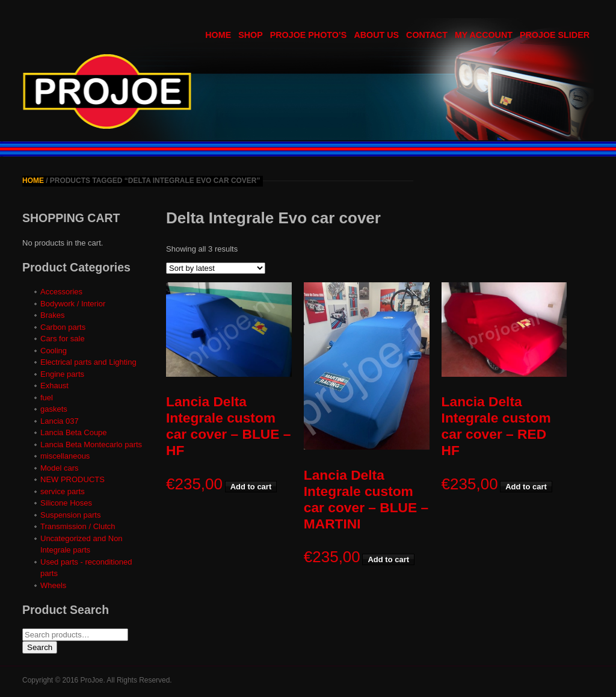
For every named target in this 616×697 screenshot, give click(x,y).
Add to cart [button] (251, 487)
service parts (63, 491)
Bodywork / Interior (73, 304)
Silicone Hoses (66, 503)
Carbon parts (63, 327)
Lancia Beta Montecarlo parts (91, 445)
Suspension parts (70, 515)
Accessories (61, 292)
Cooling (54, 351)
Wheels (53, 585)
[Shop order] (216, 268)
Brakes (52, 315)
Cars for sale (63, 339)
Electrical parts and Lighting (88, 362)
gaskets (54, 409)
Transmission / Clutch (78, 526)
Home (33, 181)
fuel (47, 398)
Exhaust (54, 386)
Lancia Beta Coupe (74, 432)
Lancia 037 (60, 421)
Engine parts (62, 374)
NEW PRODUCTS (72, 479)
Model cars (60, 468)
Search (40, 647)
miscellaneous (65, 456)
